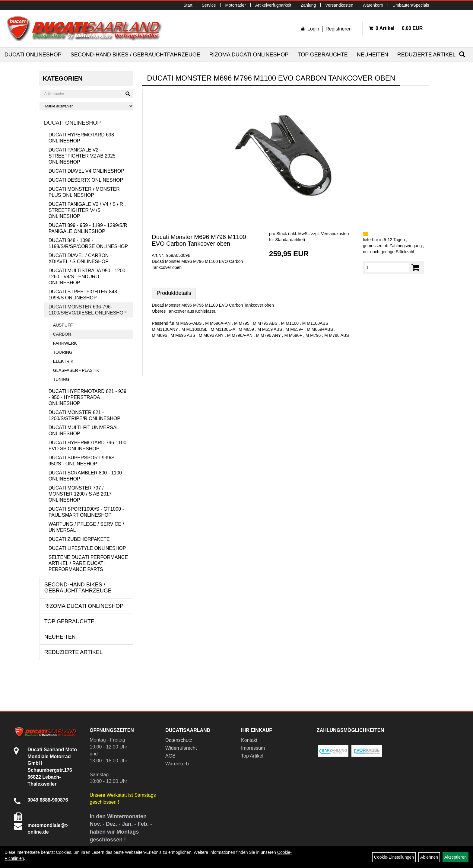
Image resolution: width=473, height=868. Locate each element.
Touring (63, 352)
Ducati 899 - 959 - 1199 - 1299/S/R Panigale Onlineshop (88, 228)
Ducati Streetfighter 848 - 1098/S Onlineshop (84, 295)
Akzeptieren (456, 857)
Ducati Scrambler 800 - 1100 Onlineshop (85, 476)
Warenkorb (373, 5)
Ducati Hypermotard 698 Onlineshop (81, 138)
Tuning (61, 379)
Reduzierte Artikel (426, 55)
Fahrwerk (65, 343)
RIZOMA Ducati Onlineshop (249, 55)
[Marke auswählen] (87, 106)
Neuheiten (373, 55)
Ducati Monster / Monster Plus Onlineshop (84, 192)
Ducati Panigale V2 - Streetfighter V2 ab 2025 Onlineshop (82, 156)
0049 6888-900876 (48, 800)
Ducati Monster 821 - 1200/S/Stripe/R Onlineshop (84, 415)
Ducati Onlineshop (33, 55)
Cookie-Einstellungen (394, 857)
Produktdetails (174, 293)
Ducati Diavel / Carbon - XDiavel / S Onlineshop (80, 258)
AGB (170, 756)
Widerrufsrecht (181, 748)
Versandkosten (339, 5)
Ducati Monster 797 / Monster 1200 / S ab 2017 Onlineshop (80, 494)
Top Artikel (252, 756)
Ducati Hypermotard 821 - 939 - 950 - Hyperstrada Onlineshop (87, 397)
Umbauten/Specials (411, 5)
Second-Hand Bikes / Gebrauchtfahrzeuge (135, 55)
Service (209, 5)
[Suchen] (462, 54)
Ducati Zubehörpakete (79, 539)
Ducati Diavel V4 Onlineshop (86, 171)
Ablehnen (429, 857)
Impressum (253, 748)
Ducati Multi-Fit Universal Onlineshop (84, 431)
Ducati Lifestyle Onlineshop (87, 548)
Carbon (62, 334)
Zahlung (308, 5)
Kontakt (249, 740)
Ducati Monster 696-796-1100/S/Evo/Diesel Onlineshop (88, 310)
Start (188, 5)
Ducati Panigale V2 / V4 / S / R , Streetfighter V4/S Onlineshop (87, 210)
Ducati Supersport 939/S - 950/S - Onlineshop (83, 461)
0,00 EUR (396, 28)
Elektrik (63, 361)
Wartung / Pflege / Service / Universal (86, 527)
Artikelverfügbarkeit (273, 5)
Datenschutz (179, 740)
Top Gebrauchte (322, 55)
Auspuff (63, 325)
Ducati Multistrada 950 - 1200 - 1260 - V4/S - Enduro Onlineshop (88, 277)
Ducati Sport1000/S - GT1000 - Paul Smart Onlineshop (86, 512)
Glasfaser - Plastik (76, 370)
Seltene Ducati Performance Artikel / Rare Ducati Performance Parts (88, 563)
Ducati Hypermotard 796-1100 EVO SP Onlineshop (87, 446)
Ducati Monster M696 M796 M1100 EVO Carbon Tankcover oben (199, 240)
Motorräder (235, 5)
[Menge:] (387, 267)
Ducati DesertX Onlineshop (86, 180)
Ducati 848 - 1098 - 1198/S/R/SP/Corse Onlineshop (88, 243)
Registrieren (338, 29)
